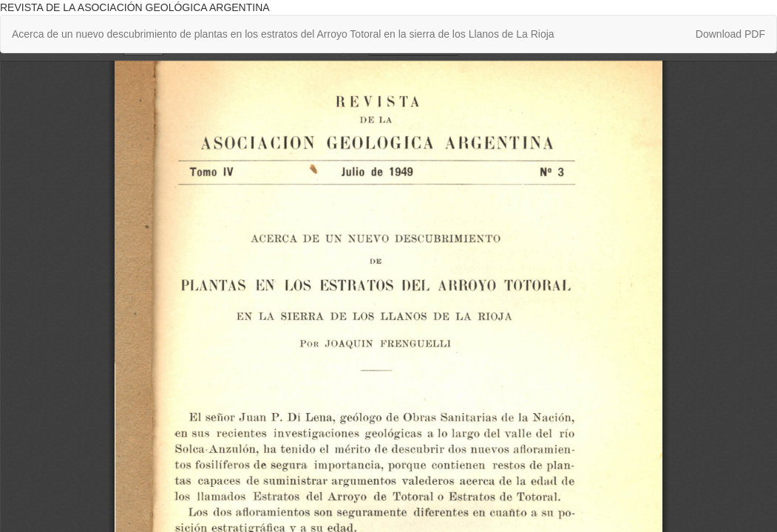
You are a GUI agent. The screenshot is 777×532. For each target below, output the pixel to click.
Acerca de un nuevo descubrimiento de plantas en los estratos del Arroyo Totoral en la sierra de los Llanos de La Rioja (283, 34)
